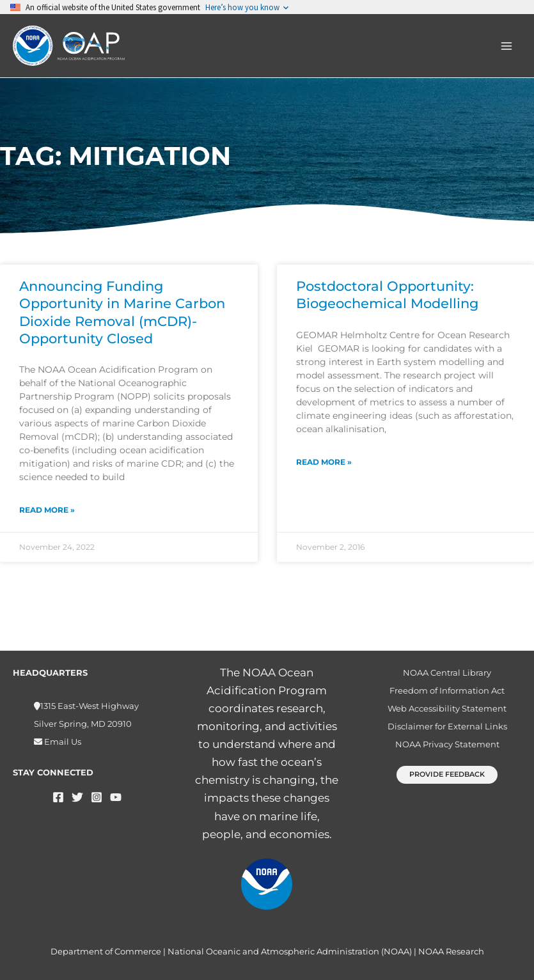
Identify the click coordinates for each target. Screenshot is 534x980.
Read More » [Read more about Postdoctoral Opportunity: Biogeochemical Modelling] (324, 462)
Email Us (62, 742)
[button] (447, 774)
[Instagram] (97, 797)
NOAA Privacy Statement (447, 744)
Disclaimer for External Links (447, 726)
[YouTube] (116, 797)
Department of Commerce (106, 951)
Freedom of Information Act (447, 690)
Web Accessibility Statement (447, 708)
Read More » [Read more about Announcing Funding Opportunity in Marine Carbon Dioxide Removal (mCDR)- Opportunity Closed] (47, 510)
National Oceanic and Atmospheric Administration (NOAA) (290, 951)
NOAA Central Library (447, 673)
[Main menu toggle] (507, 46)
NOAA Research (451, 951)
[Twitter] (77, 797)
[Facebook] (58, 797)
